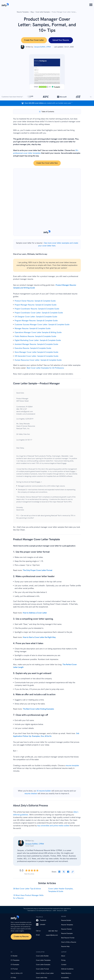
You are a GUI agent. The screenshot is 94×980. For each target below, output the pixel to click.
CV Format (14, 969)
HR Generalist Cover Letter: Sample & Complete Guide (36, 356)
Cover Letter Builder (42, 956)
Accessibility (65, 978)
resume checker (31, 794)
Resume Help (65, 946)
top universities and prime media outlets (53, 826)
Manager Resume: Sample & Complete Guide (33, 329)
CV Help (13, 978)
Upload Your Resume (61, 40)
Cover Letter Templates (43, 960)
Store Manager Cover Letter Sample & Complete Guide (36, 352)
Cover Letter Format (42, 969)
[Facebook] (47, 920)
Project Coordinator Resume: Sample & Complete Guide (37, 309)
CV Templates (15, 960)
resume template (72, 766)
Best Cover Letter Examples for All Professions (45, 368)
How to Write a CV (17, 973)
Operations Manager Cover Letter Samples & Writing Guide (38, 332)
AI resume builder (44, 791)
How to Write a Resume (69, 942)
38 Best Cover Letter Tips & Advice (27, 889)
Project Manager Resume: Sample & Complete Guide (36, 305)
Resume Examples (67, 933)
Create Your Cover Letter (34, 40)
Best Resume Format (68, 938)
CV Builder (14, 956)
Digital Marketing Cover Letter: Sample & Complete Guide (38, 340)
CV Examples (15, 965)
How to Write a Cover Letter (45, 973)
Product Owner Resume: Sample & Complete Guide (35, 301)
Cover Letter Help (42, 978)
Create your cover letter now (47, 163)
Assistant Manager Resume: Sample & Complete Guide (36, 344)
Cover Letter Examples (43, 965)
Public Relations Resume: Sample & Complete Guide (35, 336)
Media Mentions (66, 973)
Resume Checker (67, 929)
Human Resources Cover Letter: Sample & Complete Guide (38, 360)
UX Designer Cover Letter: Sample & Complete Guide (36, 317)
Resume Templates (67, 925)
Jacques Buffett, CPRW (35, 844)
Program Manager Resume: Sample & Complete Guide (36, 321)
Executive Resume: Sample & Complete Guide (33, 348)
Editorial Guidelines (67, 969)
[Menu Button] (91, 5)
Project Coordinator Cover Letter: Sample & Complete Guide (39, 313)
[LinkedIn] (47, 925)
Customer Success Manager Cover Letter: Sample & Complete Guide (42, 325)
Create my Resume (21, 937)
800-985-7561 (53, 931)
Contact (64, 965)
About (63, 956)
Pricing (63, 960)
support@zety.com (52, 935)
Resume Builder (66, 920)
